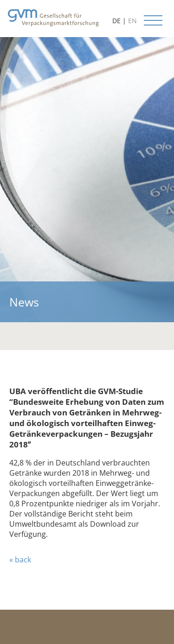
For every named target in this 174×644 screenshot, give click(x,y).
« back (20, 560)
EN (132, 21)
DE (116, 21)
